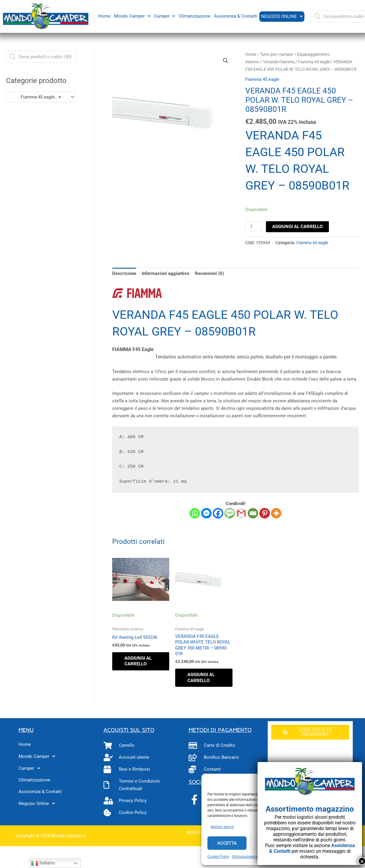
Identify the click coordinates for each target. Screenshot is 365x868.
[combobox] (41, 97)
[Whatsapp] (195, 513)
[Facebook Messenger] (206, 513)
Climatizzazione (194, 16)
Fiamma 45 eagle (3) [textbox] (36, 97)
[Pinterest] (265, 513)
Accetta (227, 843)
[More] (276, 513)
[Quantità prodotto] (253, 227)
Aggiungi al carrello (297, 227)
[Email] (253, 513)
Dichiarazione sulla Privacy (254, 857)
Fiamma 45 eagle (314, 62)
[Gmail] (241, 513)
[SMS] (230, 513)
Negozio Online (282, 16)
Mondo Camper (132, 16)
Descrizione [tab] (124, 273)
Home (104, 16)
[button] (132, 16)
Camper (164, 16)
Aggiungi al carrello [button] (138, 661)
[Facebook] (218, 513)
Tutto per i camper (277, 54)
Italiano (43, 863)
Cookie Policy (218, 857)
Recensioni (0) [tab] (209, 273)
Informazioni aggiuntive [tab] (165, 273)
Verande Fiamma (279, 62)
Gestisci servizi (222, 827)
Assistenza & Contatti (235, 16)
